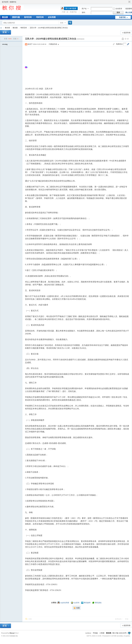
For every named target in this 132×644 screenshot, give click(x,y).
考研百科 (40, 17)
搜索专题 (16, 17)
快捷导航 (122, 17)
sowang (5, 44)
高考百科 (28, 17)
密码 (83, 12)
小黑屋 (102, 633)
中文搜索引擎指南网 (1, 28)
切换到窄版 (129, 2)
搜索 (62, 23)
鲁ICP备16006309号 (120, 633)
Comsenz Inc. (14, 636)
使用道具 (118, 619)
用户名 (84, 9)
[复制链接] (81, 39)
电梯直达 (119, 44)
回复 (30, 619)
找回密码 (129, 9)
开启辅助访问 (127, 2)
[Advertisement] (78, 67)
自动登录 (118, 9)
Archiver (88, 633)
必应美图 (52, 17)
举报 (127, 619)
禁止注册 (129, 12)
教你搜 (5, 17)
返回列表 (127, 33)
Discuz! (12, 633)
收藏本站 (13, 2)
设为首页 (5, 2)
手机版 (95, 633)
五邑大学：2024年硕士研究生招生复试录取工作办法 (49, 28)
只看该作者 (53, 44)
